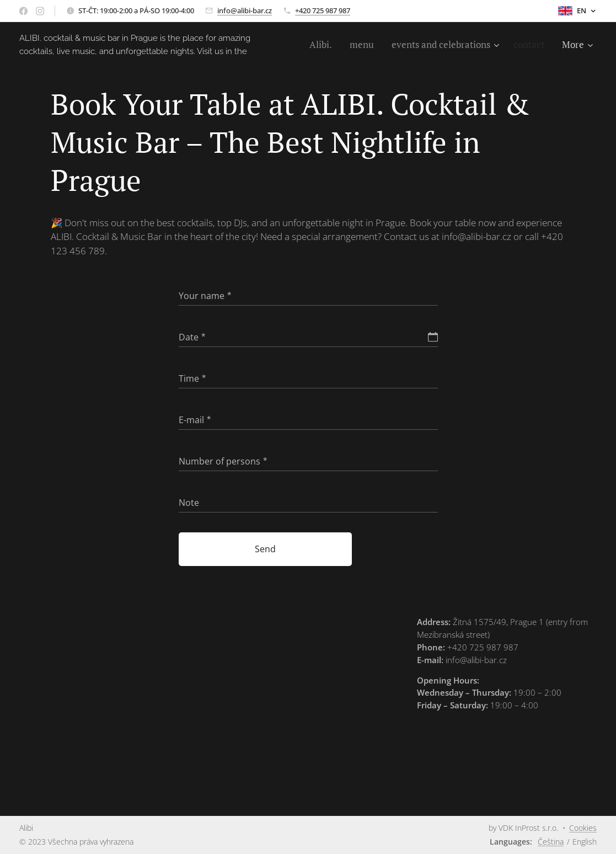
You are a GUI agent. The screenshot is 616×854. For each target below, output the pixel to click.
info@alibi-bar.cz (245, 10)
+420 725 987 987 (323, 10)
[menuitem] (322, 45)
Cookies (583, 828)
